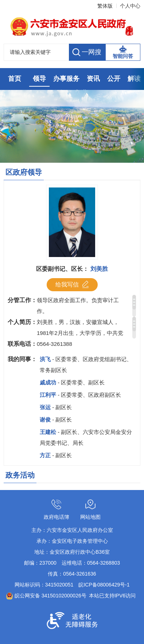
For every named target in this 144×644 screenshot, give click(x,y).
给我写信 (72, 284)
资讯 (93, 79)
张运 (56, 407)
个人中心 (130, 6)
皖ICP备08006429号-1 (104, 585)
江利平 (80, 395)
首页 (15, 79)
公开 (114, 79)
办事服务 (66, 79)
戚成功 (72, 382)
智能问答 (123, 56)
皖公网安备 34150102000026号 (46, 596)
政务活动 (20, 475)
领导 (39, 79)
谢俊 (56, 420)
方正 (56, 455)
